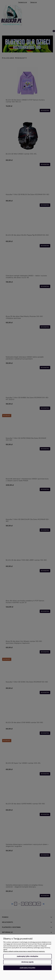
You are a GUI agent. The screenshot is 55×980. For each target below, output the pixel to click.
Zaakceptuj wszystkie (27, 968)
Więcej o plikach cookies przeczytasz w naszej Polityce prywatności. (24, 951)
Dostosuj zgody (27, 962)
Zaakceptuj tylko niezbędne (27, 956)
